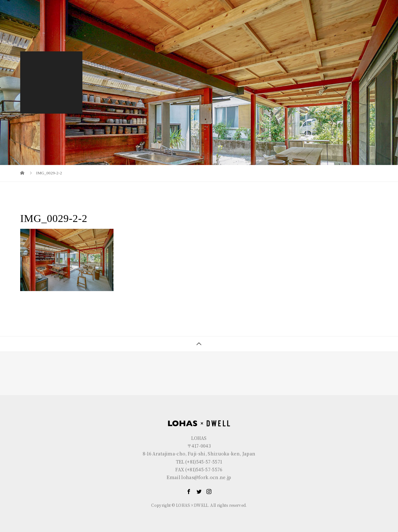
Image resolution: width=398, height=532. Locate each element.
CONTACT (359, 21)
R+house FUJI (132, 5)
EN (350, 5)
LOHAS (58, 5)
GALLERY (320, 21)
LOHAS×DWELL (276, 21)
